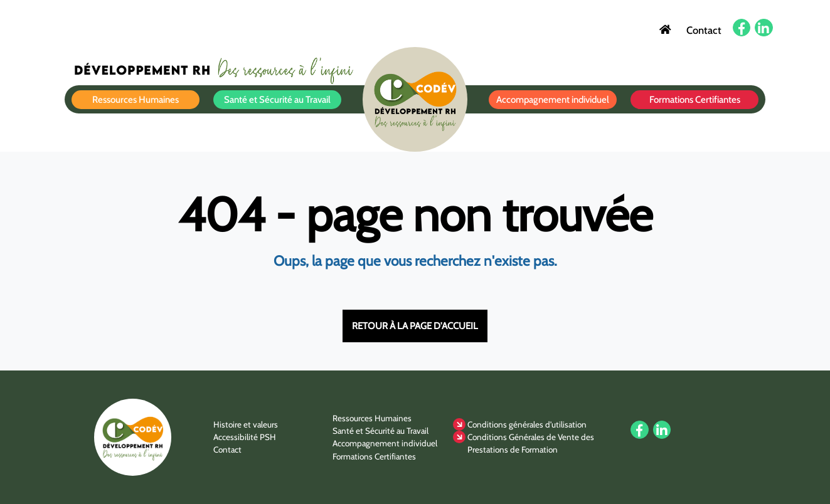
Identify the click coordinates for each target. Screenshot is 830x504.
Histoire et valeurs (246, 424)
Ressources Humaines (136, 100)
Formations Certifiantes (695, 100)
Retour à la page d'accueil (415, 326)
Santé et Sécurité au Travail (277, 100)
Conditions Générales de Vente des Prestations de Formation (531, 443)
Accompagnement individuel (553, 100)
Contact (704, 29)
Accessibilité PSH (245, 437)
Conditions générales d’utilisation (527, 424)
